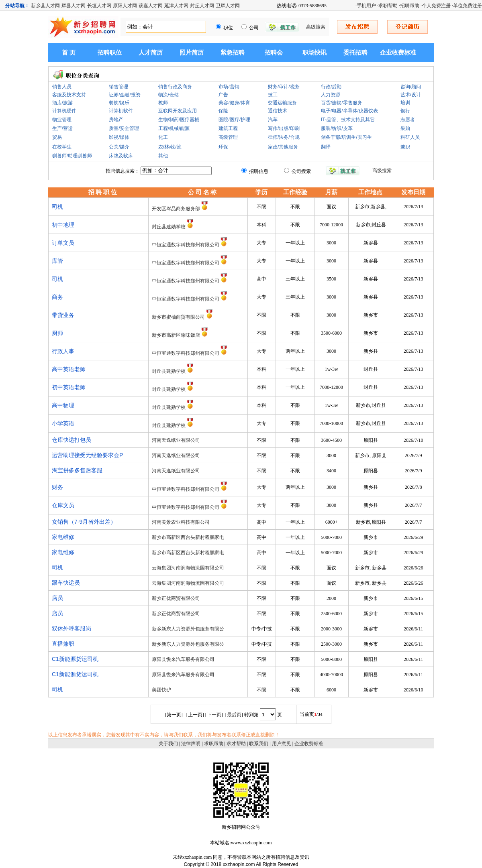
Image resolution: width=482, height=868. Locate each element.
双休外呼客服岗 (71, 628)
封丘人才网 (202, 6)
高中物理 (63, 405)
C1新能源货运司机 (75, 659)
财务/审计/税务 (284, 87)
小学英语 (63, 423)
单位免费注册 (468, 6)
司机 (57, 207)
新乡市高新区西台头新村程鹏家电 (188, 537)
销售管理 (118, 87)
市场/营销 (229, 87)
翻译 (326, 147)
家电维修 (63, 537)
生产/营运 (62, 128)
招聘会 (274, 53)
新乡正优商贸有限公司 (176, 598)
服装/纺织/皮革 (337, 128)
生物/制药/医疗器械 (179, 120)
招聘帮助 (410, 6)
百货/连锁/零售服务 (342, 103)
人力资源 (331, 95)
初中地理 (63, 225)
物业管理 (62, 120)
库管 (57, 261)
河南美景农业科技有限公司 (181, 522)
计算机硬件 (64, 111)
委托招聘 (355, 53)
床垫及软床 (121, 156)
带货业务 (63, 315)
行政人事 (63, 351)
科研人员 (410, 137)
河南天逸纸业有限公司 (176, 440)
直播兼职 (63, 644)
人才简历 (151, 53)
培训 (405, 103)
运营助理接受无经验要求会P (87, 455)
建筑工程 (228, 128)
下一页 (214, 715)
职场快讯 (315, 53)
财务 (57, 487)
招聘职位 (110, 53)
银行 (405, 111)
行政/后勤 (331, 87)
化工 (163, 137)
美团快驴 (161, 690)
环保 (223, 147)
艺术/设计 (411, 95)
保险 (223, 111)
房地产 (116, 120)
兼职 (405, 147)
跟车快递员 (66, 583)
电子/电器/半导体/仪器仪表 (349, 111)
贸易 (57, 137)
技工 (273, 95)
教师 (163, 103)
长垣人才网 (99, 6)
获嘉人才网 (151, 6)
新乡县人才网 (45, 6)
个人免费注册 (436, 6)
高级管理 (228, 137)
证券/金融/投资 (125, 95)
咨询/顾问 (411, 87)
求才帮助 (236, 744)
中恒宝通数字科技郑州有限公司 (186, 245)
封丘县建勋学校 (169, 227)
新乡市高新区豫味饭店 (176, 335)
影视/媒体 (119, 137)
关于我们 (168, 744)
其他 (163, 156)
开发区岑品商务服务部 (176, 209)
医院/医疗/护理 (234, 120)
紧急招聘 (233, 53)
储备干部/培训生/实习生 (346, 137)
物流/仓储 (168, 95)
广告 (223, 95)
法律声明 (191, 744)
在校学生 (62, 147)
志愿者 (408, 120)
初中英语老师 (69, 387)
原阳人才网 (125, 6)
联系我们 (259, 744)
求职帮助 (388, 6)
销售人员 (62, 87)
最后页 (234, 715)
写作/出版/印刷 (284, 128)
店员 (57, 598)
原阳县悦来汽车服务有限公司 (183, 659)
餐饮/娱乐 (119, 103)
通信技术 (278, 111)
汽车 (273, 120)
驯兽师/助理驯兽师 (72, 156)
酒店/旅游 (62, 103)
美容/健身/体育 (234, 103)
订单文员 (63, 243)
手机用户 (366, 6)
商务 (57, 297)
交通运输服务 (282, 103)
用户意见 (282, 744)
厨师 (57, 333)
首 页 (69, 53)
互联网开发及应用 (178, 111)
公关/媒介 (119, 147)
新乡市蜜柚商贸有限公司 (178, 317)
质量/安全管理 (124, 128)
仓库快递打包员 (71, 440)
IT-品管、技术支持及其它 (348, 120)
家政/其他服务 (283, 147)
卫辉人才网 (228, 6)
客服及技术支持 (69, 95)
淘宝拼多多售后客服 (77, 470)
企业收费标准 (398, 53)
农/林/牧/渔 (170, 147)
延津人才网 (176, 6)
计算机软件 (121, 111)
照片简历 (192, 53)
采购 (405, 128)
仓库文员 (63, 505)
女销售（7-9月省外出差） (84, 522)
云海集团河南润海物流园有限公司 (188, 568)
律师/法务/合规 (284, 137)
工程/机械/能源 (174, 128)
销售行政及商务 (175, 87)
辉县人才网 (74, 6)
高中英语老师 (69, 369)
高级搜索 (316, 27)
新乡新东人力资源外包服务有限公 (188, 629)
